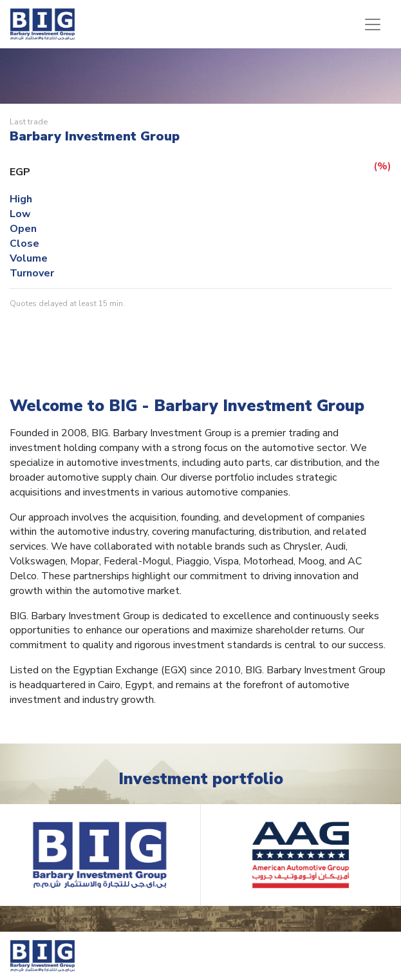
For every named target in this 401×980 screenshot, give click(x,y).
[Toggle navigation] (373, 24)
